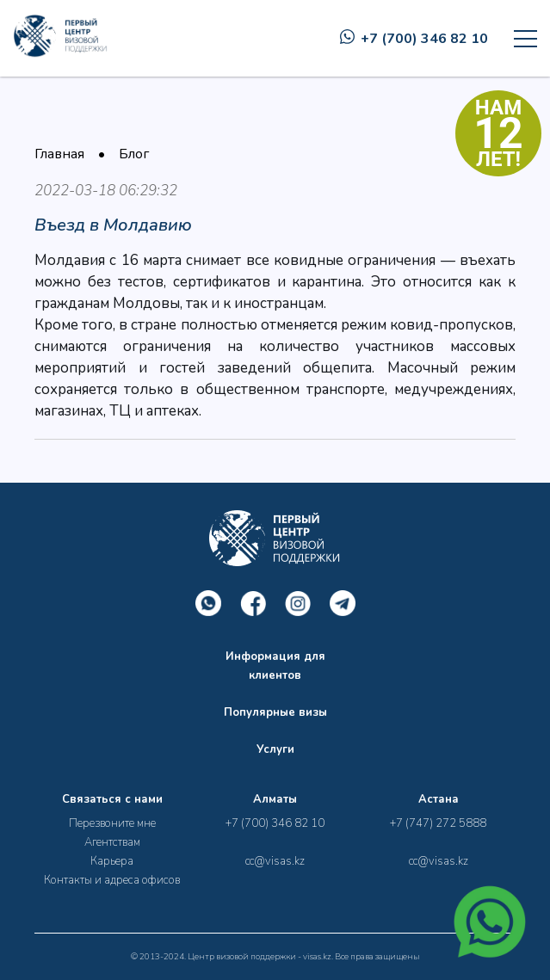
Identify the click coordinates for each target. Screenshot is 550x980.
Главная (59, 154)
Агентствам (112, 842)
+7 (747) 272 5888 (438, 823)
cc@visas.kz (275, 861)
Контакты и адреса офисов (112, 880)
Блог (134, 154)
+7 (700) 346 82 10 (414, 39)
